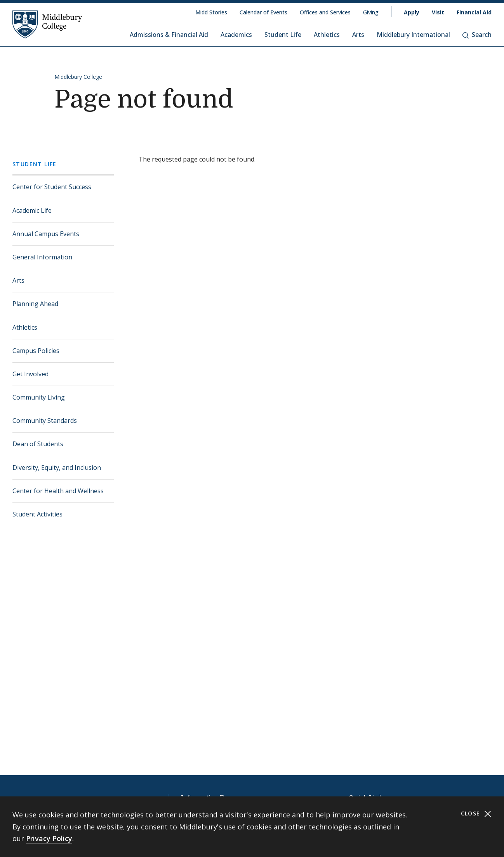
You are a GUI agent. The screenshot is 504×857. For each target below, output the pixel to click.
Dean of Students (38, 444)
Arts (358, 35)
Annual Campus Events (46, 234)
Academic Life (32, 210)
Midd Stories (211, 12)
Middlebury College (78, 77)
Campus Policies (36, 351)
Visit (438, 12)
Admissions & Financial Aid (169, 35)
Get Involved (30, 374)
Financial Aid (474, 12)
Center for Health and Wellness (58, 491)
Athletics (327, 35)
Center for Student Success (52, 187)
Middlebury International (413, 35)
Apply (412, 12)
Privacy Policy (49, 838)
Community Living (39, 397)
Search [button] (477, 35)
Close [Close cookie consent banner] (476, 814)
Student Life (283, 35)
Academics (236, 35)
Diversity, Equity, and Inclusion (57, 468)
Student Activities (37, 514)
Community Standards (45, 421)
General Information (42, 257)
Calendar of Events (263, 12)
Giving (371, 12)
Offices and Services (325, 12)
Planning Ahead (35, 304)
